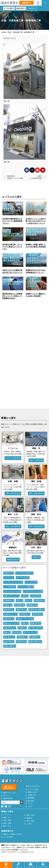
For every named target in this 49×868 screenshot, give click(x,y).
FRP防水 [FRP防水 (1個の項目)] (9, 573)
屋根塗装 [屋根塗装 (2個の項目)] (9, 610)
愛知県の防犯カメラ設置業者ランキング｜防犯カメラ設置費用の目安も (12, 296)
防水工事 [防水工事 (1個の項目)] (9, 641)
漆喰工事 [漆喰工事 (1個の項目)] (36, 623)
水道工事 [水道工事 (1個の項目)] (9, 619)
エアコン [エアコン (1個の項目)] (9, 578)
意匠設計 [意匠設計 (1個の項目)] (25, 614)
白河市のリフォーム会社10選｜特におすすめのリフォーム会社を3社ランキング (36, 221)
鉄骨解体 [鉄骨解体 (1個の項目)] (35, 637)
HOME (4, 32)
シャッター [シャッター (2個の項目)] (31, 582)
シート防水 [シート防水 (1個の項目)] (10, 587)
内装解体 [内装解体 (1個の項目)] (9, 600)
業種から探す (7, 811)
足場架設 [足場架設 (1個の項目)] (22, 637)
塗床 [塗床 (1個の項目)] (29, 600)
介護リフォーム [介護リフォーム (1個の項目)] (11, 596)
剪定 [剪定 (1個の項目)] (20, 600)
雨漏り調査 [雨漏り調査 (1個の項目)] (10, 646)
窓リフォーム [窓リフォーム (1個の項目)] (30, 632)
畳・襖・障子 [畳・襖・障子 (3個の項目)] (36, 628)
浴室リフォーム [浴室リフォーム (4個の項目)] (11, 623)
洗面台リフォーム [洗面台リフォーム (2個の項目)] (25, 619)
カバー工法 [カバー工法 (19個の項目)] (23, 578)
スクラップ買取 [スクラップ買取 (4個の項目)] (26, 587)
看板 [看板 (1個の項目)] (7, 632)
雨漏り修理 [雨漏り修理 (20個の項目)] (35, 641)
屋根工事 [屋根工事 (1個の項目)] (21, 610)
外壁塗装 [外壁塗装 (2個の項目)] (39, 600)
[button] (45, 3)
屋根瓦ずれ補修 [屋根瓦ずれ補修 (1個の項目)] (37, 610)
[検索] (22, 802)
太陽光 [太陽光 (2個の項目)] (8, 605)
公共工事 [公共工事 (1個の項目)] (36, 596)
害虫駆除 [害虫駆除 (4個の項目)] (20, 605)
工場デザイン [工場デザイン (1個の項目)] (11, 614)
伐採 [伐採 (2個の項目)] (25, 596)
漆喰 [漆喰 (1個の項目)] (25, 623)
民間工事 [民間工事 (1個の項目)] (37, 614)
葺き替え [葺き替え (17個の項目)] (9, 637)
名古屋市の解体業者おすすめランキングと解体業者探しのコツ (12, 221)
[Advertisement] (24, 332)
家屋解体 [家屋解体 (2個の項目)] (32, 605)
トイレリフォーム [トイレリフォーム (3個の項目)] (12, 591)
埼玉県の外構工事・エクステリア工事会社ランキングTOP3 (12, 247)
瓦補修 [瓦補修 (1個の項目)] (22, 628)
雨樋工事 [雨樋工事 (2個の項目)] (21, 641)
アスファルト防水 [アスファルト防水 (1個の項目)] (24, 573)
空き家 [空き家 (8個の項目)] (17, 632)
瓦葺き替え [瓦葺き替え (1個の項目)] (10, 628)
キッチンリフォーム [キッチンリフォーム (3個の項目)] (13, 582)
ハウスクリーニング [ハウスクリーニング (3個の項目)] (33, 591)
